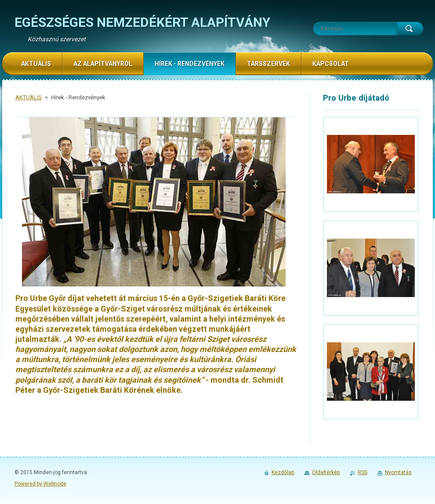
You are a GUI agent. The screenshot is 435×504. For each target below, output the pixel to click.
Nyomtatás (398, 472)
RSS (362, 472)
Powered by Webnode (40, 484)
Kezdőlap (283, 472)
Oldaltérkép (326, 472)
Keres (410, 29)
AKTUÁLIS (29, 97)
